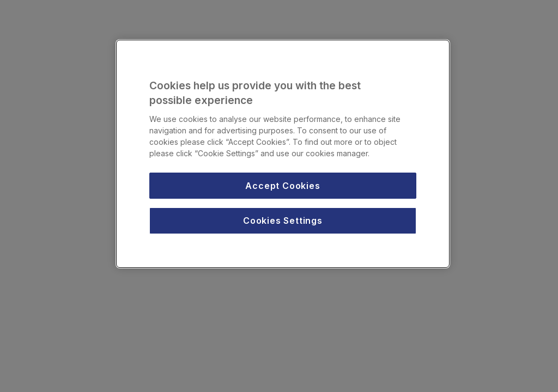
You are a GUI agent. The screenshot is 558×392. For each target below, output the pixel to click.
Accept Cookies (283, 186)
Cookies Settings (283, 220)
